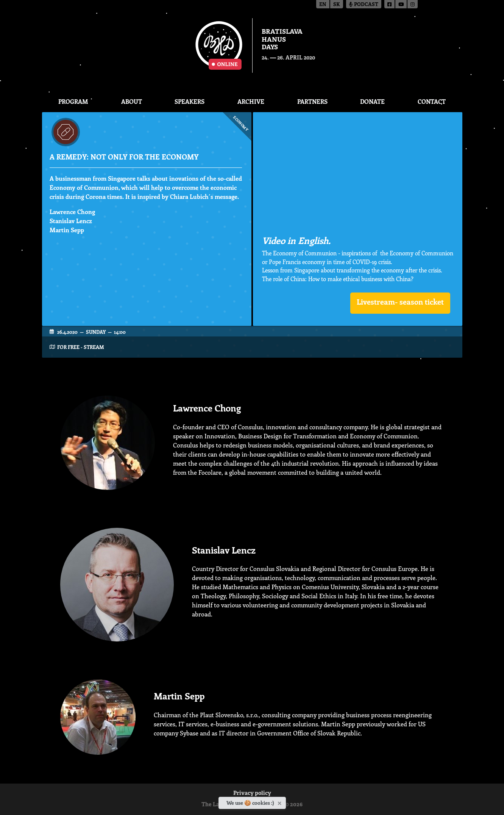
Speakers (190, 101)
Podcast (364, 5)
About (132, 101)
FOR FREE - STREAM (81, 347)
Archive (251, 101)
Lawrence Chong (72, 212)
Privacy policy (252, 794)
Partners (312, 101)
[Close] (280, 802)
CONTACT (432, 101)
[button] (400, 303)
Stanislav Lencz (71, 221)
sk (337, 5)
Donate (372, 101)
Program (73, 101)
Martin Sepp (67, 230)
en (323, 5)
